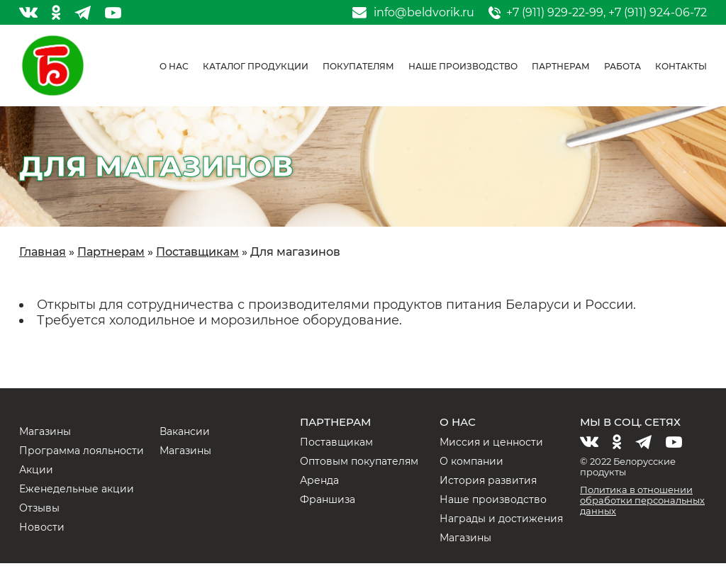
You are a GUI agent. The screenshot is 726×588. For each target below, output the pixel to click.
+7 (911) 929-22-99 (555, 12)
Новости (42, 527)
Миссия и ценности (491, 442)
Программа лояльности (82, 451)
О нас (174, 66)
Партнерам (561, 66)
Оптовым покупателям (359, 461)
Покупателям (358, 66)
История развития (488, 480)
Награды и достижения (501, 519)
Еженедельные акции (77, 489)
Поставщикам (336, 442)
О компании (471, 461)
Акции (36, 470)
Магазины (45, 431)
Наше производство (463, 66)
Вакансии (185, 431)
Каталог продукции (256, 66)
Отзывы (39, 508)
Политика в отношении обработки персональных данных (642, 500)
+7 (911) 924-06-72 (658, 12)
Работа (622, 66)
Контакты (681, 66)
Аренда (319, 480)
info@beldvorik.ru (424, 13)
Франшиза (328, 499)
